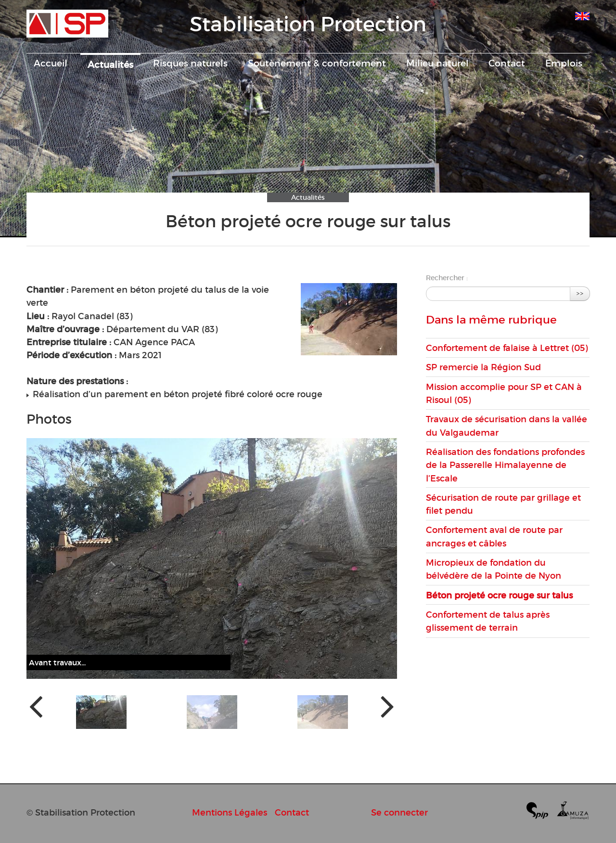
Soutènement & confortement (317, 63)
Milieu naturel (437, 63)
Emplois (564, 63)
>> (580, 293)
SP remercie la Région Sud (483, 367)
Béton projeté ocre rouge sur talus (499, 595)
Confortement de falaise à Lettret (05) (507, 348)
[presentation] (36, 706)
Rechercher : (447, 278)
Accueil (51, 63)
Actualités (110, 65)
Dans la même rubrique (491, 320)
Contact (507, 63)
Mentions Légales (230, 812)
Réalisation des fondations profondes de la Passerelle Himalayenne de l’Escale (505, 465)
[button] (101, 712)
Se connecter (399, 812)
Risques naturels (190, 63)
